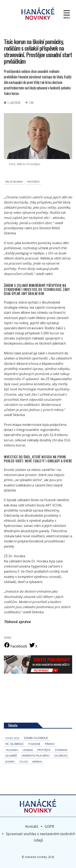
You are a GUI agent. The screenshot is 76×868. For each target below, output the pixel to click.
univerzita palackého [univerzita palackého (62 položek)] (36, 756)
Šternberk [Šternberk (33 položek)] (61, 750)
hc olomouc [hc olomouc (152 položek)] (15, 744)
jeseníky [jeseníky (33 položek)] (10, 762)
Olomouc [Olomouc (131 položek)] (61, 756)
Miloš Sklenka (14, 182)
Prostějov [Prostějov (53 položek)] (44, 750)
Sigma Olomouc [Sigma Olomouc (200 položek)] (36, 738)
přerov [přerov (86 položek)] (50, 744)
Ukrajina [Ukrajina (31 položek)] (28, 750)
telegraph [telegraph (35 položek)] (12, 750)
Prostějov (33, 182)
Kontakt (32, 826)
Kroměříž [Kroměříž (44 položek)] (11, 756)
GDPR (49, 826)
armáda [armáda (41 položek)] (37, 762)
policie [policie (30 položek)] (24, 762)
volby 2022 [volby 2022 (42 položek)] (12, 738)
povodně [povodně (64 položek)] (34, 744)
